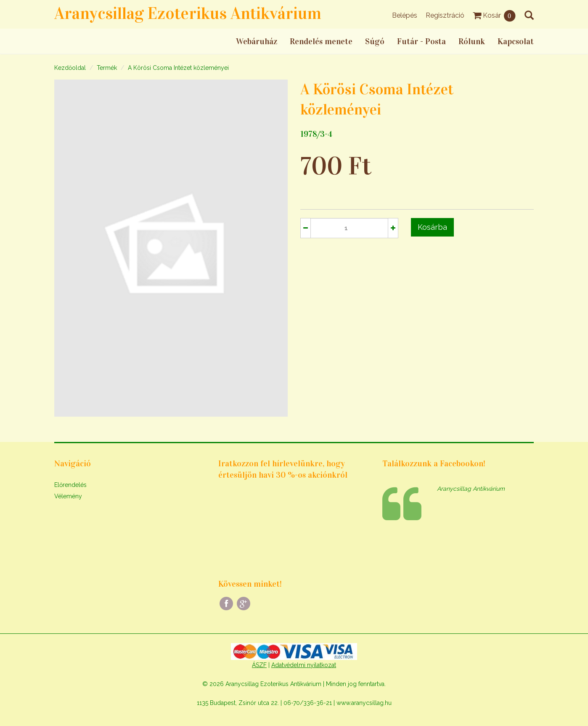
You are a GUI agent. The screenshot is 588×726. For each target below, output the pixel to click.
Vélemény (68, 496)
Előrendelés (70, 485)
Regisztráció (445, 15)
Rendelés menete (321, 41)
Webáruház (257, 41)
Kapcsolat (516, 41)
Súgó (375, 41)
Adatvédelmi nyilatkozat (304, 665)
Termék (107, 68)
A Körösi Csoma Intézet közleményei (178, 68)
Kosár (494, 15)
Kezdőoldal (70, 68)
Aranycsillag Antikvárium (471, 489)
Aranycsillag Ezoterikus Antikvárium (188, 13)
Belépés (405, 15)
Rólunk (472, 41)
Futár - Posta (421, 41)
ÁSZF (259, 665)
